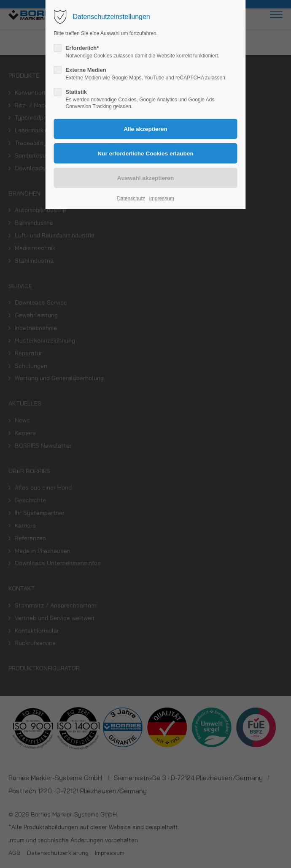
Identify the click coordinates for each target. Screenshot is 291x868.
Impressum (161, 199)
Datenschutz (131, 199)
